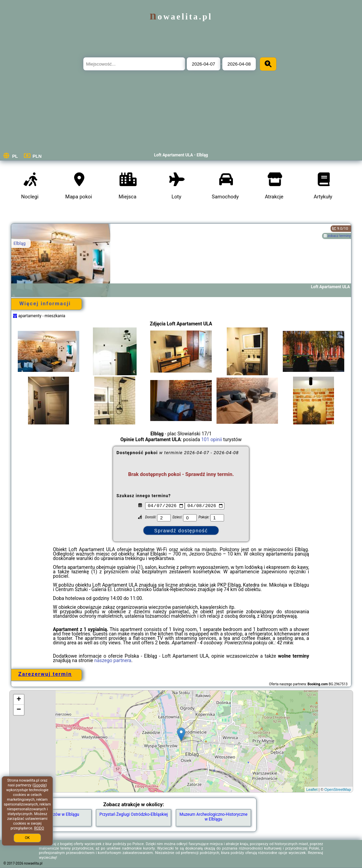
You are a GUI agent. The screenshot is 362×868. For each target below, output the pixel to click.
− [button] (19, 710)
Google (40, 785)
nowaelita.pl (181, 17)
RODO (39, 828)
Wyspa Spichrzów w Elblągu (54, 814)
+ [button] (19, 700)
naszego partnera (113, 660)
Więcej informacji (45, 304)
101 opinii (212, 439)
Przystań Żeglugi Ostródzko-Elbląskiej (134, 814)
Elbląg (20, 243)
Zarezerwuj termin (45, 674)
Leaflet (312, 789)
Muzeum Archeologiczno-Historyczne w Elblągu (213, 817)
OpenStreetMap (338, 789)
